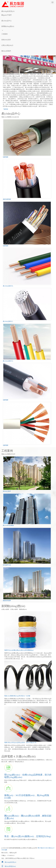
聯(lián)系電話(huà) (8, 866)
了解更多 (6, 109)
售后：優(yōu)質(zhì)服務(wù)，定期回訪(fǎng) (28, 836)
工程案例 (4, 34)
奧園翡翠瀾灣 (7, 601)
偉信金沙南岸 (7, 491)
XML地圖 (4, 850)
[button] (28, 18)
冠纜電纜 (6, 157)
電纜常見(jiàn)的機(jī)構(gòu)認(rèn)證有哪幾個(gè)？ (19, 650)
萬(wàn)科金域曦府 (8, 525)
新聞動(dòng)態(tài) (8, 26)
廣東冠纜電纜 (7, 199)
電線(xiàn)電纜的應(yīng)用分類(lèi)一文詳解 (17, 696)
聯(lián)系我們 (6, 51)
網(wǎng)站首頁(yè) (8, 11)
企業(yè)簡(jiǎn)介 (7, 45)
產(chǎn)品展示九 (8, 286)
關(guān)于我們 (6, 15)
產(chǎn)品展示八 (8, 321)
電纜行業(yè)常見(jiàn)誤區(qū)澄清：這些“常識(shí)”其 (20, 743)
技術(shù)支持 (6, 40)
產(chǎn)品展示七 (8, 361)
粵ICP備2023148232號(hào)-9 (46, 848)
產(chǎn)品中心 (7, 21)
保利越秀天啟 (7, 565)
